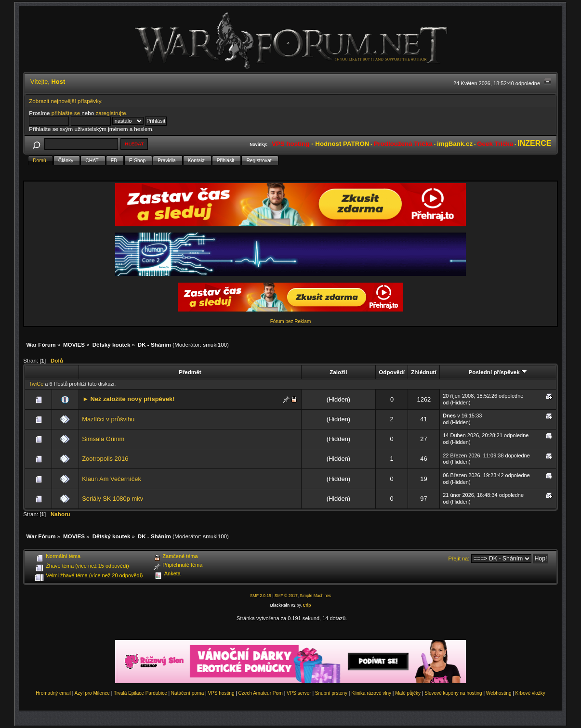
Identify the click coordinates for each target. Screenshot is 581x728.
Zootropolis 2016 (105, 459)
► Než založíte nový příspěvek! (128, 399)
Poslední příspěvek (498, 372)
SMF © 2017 (286, 596)
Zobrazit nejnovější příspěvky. (66, 101)
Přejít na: (459, 559)
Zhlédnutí (423, 372)
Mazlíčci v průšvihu (108, 419)
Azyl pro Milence (92, 693)
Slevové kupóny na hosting (453, 693)
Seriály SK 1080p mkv (112, 499)
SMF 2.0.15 (261, 596)
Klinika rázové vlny (371, 693)
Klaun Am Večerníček (112, 479)
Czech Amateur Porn (261, 693)
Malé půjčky (408, 693)
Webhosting (499, 693)
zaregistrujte (111, 113)
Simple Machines (315, 596)
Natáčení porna (187, 693)
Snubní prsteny (331, 693)
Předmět (190, 372)
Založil (338, 372)
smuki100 (215, 344)
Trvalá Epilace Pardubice (140, 693)
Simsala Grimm (103, 439)
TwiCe (36, 384)
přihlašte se (66, 113)
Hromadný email (53, 693)
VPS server (299, 693)
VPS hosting (221, 693)
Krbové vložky (530, 693)
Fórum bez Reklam (290, 321)
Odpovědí (392, 372)
